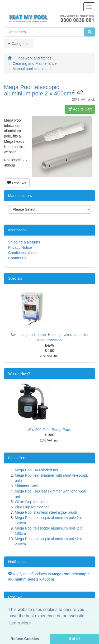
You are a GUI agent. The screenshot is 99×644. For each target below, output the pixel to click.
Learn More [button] (20, 623)
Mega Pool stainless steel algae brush (46, 512)
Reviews (17, 183)
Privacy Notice (20, 247)
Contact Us (17, 258)
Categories (18, 44)
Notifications (18, 562)
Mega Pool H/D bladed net (36, 470)
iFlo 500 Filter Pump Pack (49, 430)
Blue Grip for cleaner (32, 507)
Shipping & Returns (24, 242)
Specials (15, 278)
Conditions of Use (23, 253)
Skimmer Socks (28, 486)
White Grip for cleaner (33, 502)
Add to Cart (80, 109)
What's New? (19, 374)
